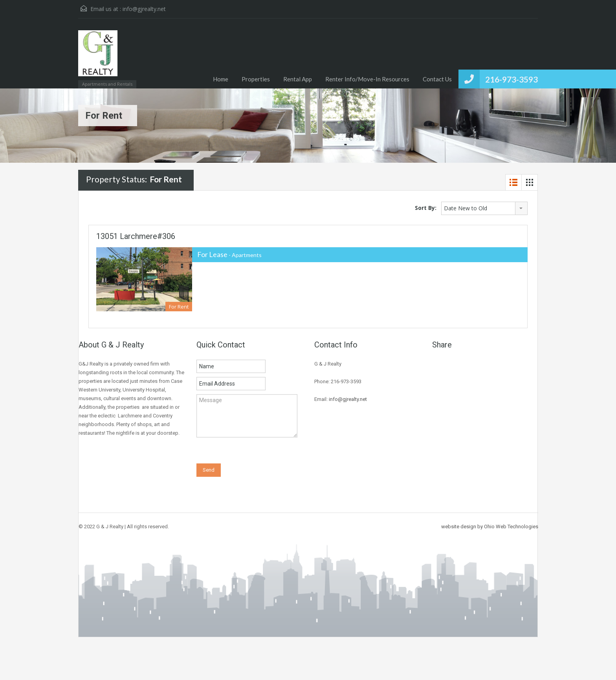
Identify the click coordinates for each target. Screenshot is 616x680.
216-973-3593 (511, 79)
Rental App (298, 79)
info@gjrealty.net (144, 9)
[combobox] (484, 208)
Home (221, 79)
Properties (256, 79)
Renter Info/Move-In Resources (367, 79)
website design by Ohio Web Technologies (490, 527)
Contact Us (437, 79)
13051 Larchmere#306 (136, 236)
